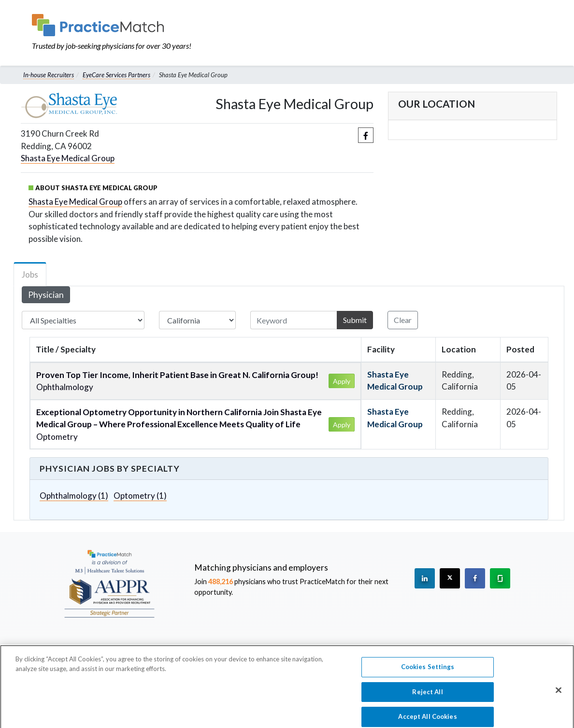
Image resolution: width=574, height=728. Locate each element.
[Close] (559, 697)
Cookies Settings (428, 673)
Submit (355, 320)
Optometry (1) (140, 496)
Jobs (30, 274)
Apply (342, 381)
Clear (403, 320)
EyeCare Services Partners (116, 75)
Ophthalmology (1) (74, 496)
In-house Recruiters (49, 75)
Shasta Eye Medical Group (68, 158)
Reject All (427, 698)
